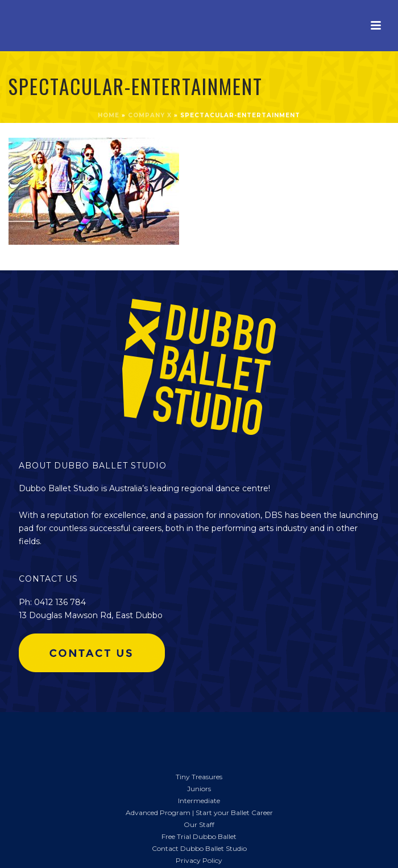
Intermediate (199, 801)
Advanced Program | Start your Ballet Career (199, 813)
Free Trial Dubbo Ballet (199, 836)
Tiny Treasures (199, 777)
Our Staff (199, 824)
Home (109, 115)
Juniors (199, 789)
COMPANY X (150, 115)
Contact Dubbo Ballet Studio (199, 848)
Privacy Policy (199, 860)
